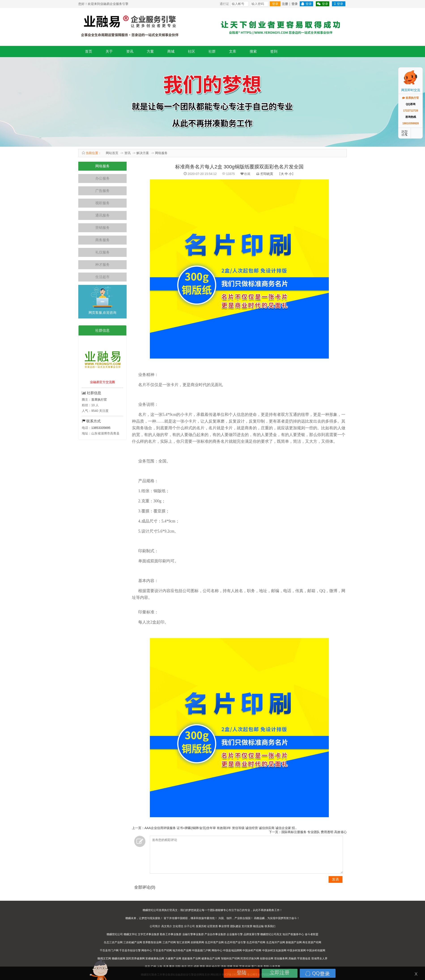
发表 (336, 879)
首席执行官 (99, 400)
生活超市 (102, 277)
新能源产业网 (294, 942)
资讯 (130, 51)
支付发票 (247, 926)
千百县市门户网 (109, 950)
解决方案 (143, 153)
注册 (285, 4)
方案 (150, 51)
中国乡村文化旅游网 (274, 950)
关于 (109, 51)
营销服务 (102, 228)
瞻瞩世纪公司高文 (271, 934)
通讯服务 (102, 215)
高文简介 (167, 926)
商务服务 (102, 240)
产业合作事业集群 (215, 934)
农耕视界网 (197, 942)
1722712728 (411, 111)
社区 (191, 51)
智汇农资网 (183, 942)
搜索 (253, 51)
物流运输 (258, 926)
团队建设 (236, 926)
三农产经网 (169, 942)
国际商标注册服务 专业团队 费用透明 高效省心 (314, 832)
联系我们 (270, 926)
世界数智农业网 (152, 942)
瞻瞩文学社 (130, 934)
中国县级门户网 (201, 950)
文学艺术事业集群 (149, 934)
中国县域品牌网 (232, 950)
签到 (274, 51)
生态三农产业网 (113, 942)
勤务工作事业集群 (171, 934)
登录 (275, 4)
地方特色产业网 (182, 950)
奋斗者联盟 (312, 934)
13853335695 (101, 428)
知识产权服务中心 (293, 934)
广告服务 (102, 191)
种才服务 (102, 265)
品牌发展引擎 (252, 934)
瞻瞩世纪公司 (115, 934)
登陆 (242, 972)
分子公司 (189, 926)
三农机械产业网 (133, 942)
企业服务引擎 (235, 934)
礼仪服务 (102, 252)
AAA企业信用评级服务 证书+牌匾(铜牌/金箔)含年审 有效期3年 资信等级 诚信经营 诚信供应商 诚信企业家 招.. (221, 828)
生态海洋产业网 (276, 942)
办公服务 (102, 178)
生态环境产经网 (256, 942)
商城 (171, 51)
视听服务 (102, 203)
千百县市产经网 (162, 950)
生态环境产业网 (214, 942)
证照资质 (212, 926)
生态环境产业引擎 (235, 942)
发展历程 (201, 926)
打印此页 (267, 174)
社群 (212, 51)
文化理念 (178, 926)
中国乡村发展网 (296, 950)
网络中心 (147, 950)
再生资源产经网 (312, 942)
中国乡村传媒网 (316, 950)
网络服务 (161, 153)
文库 (233, 51)
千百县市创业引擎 (130, 950)
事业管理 (224, 926)
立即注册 (280, 972)
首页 (89, 51)
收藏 (245, 174)
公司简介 (155, 926)
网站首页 (112, 153)
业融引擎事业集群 (193, 934)
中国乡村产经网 (252, 950)
